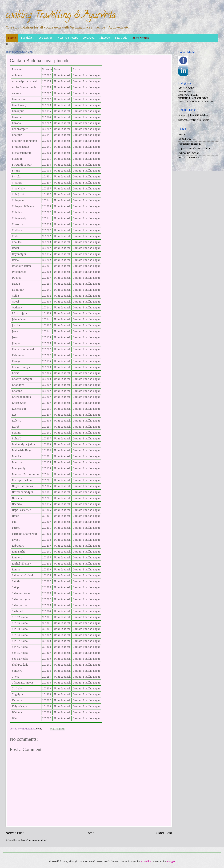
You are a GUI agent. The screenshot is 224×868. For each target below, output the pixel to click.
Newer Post (15, 833)
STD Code (121, 38)
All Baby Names (187, 139)
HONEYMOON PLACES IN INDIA (196, 101)
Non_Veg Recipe (68, 38)
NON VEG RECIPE (188, 95)
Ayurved (89, 38)
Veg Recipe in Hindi (190, 144)
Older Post (164, 833)
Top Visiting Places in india (194, 148)
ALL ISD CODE (186, 88)
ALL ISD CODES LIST (190, 158)
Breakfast (27, 38)
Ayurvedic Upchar (189, 153)
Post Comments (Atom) (34, 840)
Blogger (171, 861)
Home (12, 38)
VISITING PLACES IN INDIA (193, 98)
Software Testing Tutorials (194, 120)
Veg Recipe (46, 38)
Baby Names (140, 38)
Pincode (105, 38)
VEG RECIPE (185, 91)
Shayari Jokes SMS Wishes (193, 115)
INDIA (182, 135)
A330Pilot (146, 861)
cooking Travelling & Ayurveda (61, 16)
